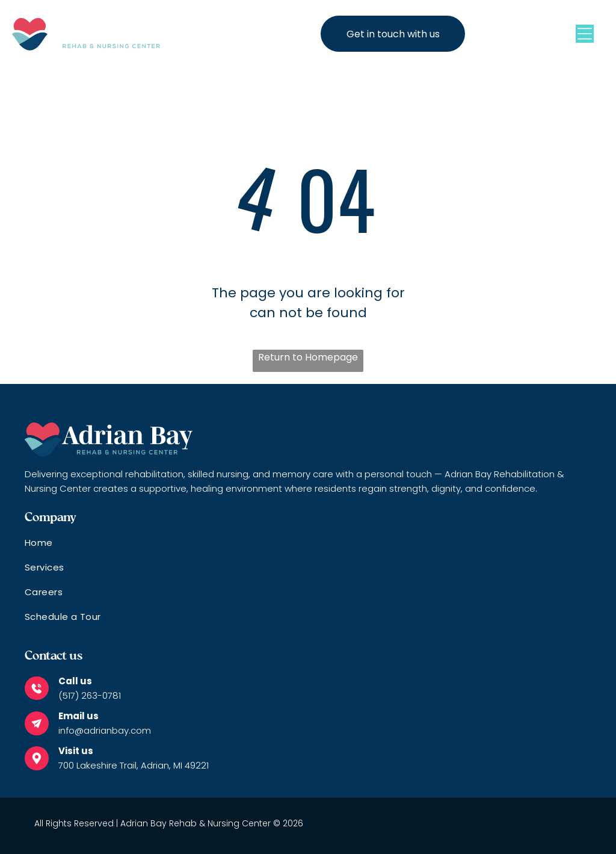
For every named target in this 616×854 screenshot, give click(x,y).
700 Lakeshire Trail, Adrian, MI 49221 (134, 765)
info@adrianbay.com (105, 730)
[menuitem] (308, 548)
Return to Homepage (308, 357)
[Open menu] (585, 34)
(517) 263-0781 (90, 695)
